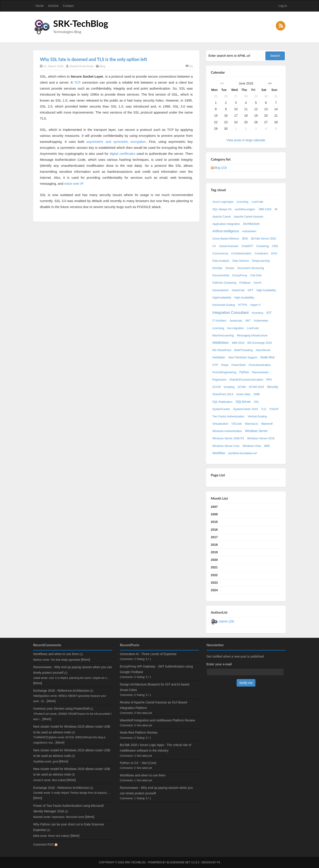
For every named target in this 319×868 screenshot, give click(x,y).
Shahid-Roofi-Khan (82, 66)
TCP (77, 82)
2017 (214, 537)
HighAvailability (222, 298)
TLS (264, 409)
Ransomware (260, 372)
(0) (189, 66)
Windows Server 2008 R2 (228, 438)
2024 (214, 590)
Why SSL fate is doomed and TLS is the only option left (93, 59)
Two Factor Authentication (229, 416)
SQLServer (243, 402)
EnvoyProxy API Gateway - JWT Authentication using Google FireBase (156, 669)
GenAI (258, 283)
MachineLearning (223, 336)
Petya (225, 365)
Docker (230, 268)
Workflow (219, 453)
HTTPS (243, 305)
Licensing (242, 202)
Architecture (251, 224)
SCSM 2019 (256, 387)
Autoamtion (249, 231)
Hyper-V (255, 305)
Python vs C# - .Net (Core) (138, 763)
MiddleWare (221, 343)
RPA (269, 380)
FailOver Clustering (224, 283)
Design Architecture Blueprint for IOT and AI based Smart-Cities (155, 687)
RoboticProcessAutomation (246, 380)
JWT (248, 321)
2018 (214, 545)
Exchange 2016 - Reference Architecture (61, 691)
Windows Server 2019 (261, 438)
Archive (53, 6)
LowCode (257, 202)
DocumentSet (221, 275)
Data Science (241, 261)
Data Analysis (221, 261)
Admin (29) (227, 621)
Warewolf (267, 424)
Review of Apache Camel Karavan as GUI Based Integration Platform (154, 705)
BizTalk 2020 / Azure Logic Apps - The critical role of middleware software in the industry (156, 748)
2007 (214, 507)
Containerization (241, 253)
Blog (102, 66)
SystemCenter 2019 (245, 409)
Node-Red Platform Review (139, 732)
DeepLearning (261, 261)
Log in (283, 6)
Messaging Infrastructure (252, 336)
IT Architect (219, 321)
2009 (214, 514)
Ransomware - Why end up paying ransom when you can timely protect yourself (156, 790)
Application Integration (226, 224)
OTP (215, 365)
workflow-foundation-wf (242, 453)
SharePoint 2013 (223, 394)
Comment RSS (45, 844)
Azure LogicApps (223, 202)
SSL (257, 402)
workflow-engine (245, 209)
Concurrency (220, 253)
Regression (220, 380)
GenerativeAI (221, 290)
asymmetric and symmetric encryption (116, 142)
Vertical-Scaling (257, 416)
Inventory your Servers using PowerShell (61, 709)
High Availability (266, 290)
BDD (245, 239)
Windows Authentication (227, 431)
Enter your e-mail (219, 664)
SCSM (242, 387)
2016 (214, 530)
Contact (68, 6)
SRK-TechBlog (81, 24)
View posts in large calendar (246, 140)
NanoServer (263, 350)
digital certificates (123, 154)
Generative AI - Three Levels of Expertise (148, 654)
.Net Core (265, 209)
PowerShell (239, 365)
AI (276, 209)
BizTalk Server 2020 (264, 239)
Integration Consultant (231, 313)
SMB (257, 394)
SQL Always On (222, 209)
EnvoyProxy (240, 275)
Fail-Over (256, 275)
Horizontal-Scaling (224, 305)
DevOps (218, 268)
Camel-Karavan (229, 246)
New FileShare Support (243, 357)
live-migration (236, 328)
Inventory (258, 313)
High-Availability (244, 298)
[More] (86, 660)
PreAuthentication (260, 365)
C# (214, 246)
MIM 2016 (238, 343)
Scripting (229, 387)
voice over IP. (74, 184)
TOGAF (274, 409)
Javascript (236, 321)
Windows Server (256, 431)
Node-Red (267, 357)
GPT (251, 290)
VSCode (236, 424)
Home (40, 6)
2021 (214, 567)
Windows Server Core (226, 446)
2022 (214, 575)
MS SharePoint (222, 350)
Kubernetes (261, 321)
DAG (274, 253)
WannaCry (251, 424)
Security (273, 387)
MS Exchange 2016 (260, 343)
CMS (275, 246)
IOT (269, 313)
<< (222, 83)
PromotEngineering (224, 372)
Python (244, 372)
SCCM (217, 387)
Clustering (263, 246)
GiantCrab (238, 290)
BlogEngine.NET (179, 862)
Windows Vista (252, 446)
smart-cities (243, 394)
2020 (214, 560)
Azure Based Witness (226, 239)
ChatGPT (247, 246)
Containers (261, 253)
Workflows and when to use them (56, 654)
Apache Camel (222, 217)
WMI (267, 446)
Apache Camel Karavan (248, 217)
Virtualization (220, 424)
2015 (214, 522)
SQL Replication (223, 402)
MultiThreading (243, 350)
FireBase (245, 283)
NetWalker (219, 357)
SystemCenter (221, 409)
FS (218, 862)
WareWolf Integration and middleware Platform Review (157, 720)
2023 (214, 583)
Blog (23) (221, 168)
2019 (214, 552)
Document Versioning (251, 268)
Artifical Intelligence (226, 231)
